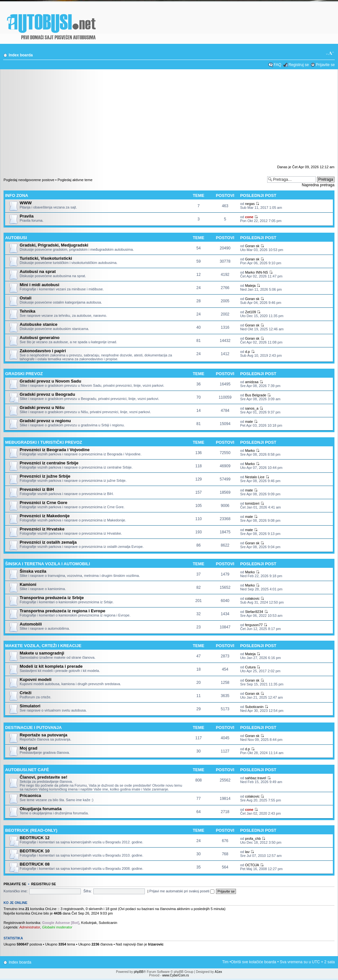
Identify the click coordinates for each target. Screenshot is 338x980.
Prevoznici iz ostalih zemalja (48, 542)
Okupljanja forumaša (41, 809)
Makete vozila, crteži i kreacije (43, 646)
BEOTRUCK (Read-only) (31, 830)
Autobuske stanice (38, 324)
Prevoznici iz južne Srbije (45, 476)
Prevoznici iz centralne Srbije (49, 463)
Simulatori (30, 706)
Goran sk (252, 246)
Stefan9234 (254, 612)
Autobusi (16, 238)
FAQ (277, 65)
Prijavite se (325, 65)
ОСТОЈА (252, 865)
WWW (26, 203)
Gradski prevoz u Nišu (42, 408)
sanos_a (252, 408)
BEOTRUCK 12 (35, 838)
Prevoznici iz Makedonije (45, 516)
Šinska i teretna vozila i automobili (48, 564)
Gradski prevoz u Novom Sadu (50, 381)
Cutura (250, 667)
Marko (250, 451)
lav (247, 852)
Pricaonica (30, 796)
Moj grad (28, 748)
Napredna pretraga (318, 185)
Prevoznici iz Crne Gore (43, 503)
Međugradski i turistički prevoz (44, 442)
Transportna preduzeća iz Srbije (52, 598)
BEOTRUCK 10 (35, 851)
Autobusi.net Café (27, 770)
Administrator (30, 927)
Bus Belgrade (256, 395)
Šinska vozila (33, 571)
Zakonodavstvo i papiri (43, 351)
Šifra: (88, 891)
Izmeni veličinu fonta (330, 53)
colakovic (252, 598)
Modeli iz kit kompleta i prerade (51, 666)
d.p (247, 352)
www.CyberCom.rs (176, 975)
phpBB (139, 972)
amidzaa (252, 382)
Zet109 (250, 312)
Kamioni (28, 584)
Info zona (17, 195)
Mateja (250, 286)
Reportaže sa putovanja (43, 735)
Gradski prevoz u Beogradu (47, 394)
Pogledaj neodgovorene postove (29, 180)
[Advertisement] (169, 119)
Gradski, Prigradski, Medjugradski (54, 245)
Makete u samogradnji (42, 653)
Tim (225, 962)
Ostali (26, 298)
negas (250, 204)
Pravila (27, 216)
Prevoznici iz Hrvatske (42, 529)
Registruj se (299, 65)
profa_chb (253, 839)
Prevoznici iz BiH (37, 489)
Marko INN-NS (257, 272)
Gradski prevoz (24, 374)
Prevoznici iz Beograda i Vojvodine (55, 450)
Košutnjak (89, 923)
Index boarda (21, 55)
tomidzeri (252, 503)
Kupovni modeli (36, 679)
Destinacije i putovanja (33, 728)
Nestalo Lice (255, 477)
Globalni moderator (57, 927)
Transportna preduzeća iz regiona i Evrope (62, 611)
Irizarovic (156, 944)
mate (249, 422)
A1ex (218, 972)
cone (249, 217)
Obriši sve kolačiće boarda (253, 962)
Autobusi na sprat (38, 272)
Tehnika (28, 311)
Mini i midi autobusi (39, 285)
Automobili (31, 624)
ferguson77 (254, 625)
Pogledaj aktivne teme (75, 180)
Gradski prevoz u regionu (45, 421)
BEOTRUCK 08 (35, 864)
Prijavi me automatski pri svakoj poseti (182, 891)
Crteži (26, 693)
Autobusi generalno (40, 338)
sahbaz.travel (255, 778)
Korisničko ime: (16, 891)
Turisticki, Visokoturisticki (46, 258)
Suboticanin (254, 707)
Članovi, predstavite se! (43, 777)
